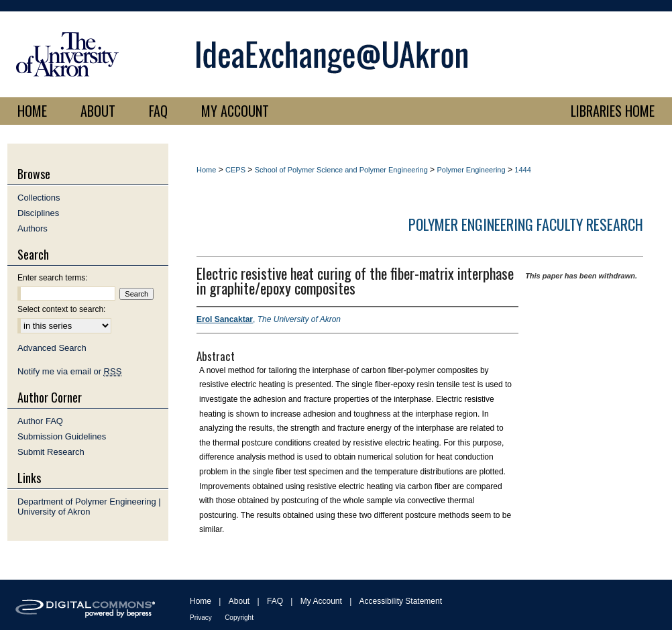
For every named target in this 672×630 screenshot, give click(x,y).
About (239, 601)
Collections (39, 198)
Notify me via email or (69, 371)
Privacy (201, 618)
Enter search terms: (53, 278)
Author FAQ (40, 421)
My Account (321, 601)
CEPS (235, 170)
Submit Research (51, 452)
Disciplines (38, 213)
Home (206, 170)
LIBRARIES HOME (613, 111)
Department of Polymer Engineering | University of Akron (89, 507)
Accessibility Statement (401, 601)
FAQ (275, 601)
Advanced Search (52, 348)
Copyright (239, 618)
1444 (522, 170)
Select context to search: (61, 309)
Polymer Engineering (471, 170)
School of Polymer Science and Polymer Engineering (341, 170)
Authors (33, 228)
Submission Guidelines (62, 436)
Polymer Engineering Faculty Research (526, 224)
